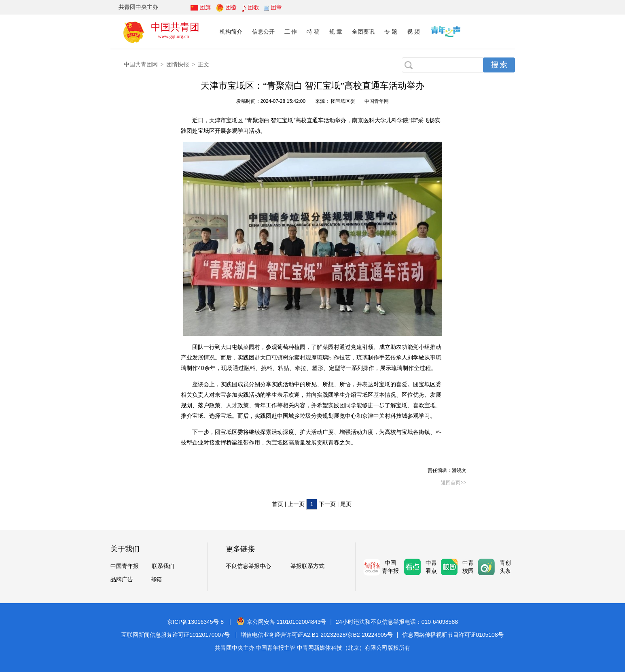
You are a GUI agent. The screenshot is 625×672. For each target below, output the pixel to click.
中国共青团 (175, 27)
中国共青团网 (141, 64)
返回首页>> (453, 483)
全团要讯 (363, 32)
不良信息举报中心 (248, 566)
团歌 (253, 7)
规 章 (336, 32)
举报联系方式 (307, 566)
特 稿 (313, 32)
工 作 (291, 32)
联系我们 (163, 566)
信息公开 (263, 32)
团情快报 (178, 64)
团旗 (205, 7)
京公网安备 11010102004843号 (282, 622)
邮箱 (156, 579)
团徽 (231, 7)
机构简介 (231, 32)
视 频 (413, 32)
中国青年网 (377, 101)
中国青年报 (125, 566)
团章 (276, 7)
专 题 (391, 32)
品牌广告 (122, 579)
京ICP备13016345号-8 (195, 622)
